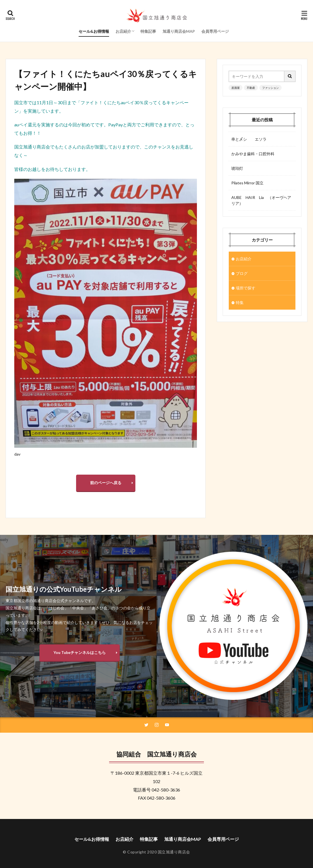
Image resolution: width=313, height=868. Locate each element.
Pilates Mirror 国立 (247, 183)
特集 (240, 302)
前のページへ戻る (106, 483)
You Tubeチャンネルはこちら (80, 652)
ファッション (270, 88)
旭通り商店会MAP (179, 31)
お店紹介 (123, 31)
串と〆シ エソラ (249, 139)
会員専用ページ (215, 31)
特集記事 (148, 31)
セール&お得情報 (94, 31)
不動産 (251, 88)
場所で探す (246, 288)
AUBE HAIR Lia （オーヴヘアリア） (261, 200)
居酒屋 (236, 88)
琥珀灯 (237, 168)
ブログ (242, 273)
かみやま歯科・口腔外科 (253, 154)
